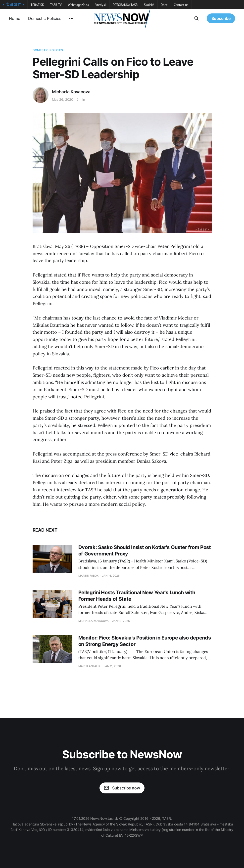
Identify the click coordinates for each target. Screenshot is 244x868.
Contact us (181, 5)
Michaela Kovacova (71, 92)
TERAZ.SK (37, 5)
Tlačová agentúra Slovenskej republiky (42, 824)
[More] (71, 18)
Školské (149, 5)
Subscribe (221, 18)
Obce (164, 5)
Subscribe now (122, 788)
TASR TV (56, 5)
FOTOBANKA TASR (125, 5)
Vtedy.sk (101, 5)
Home (15, 18)
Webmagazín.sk (78, 5)
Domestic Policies (45, 18)
